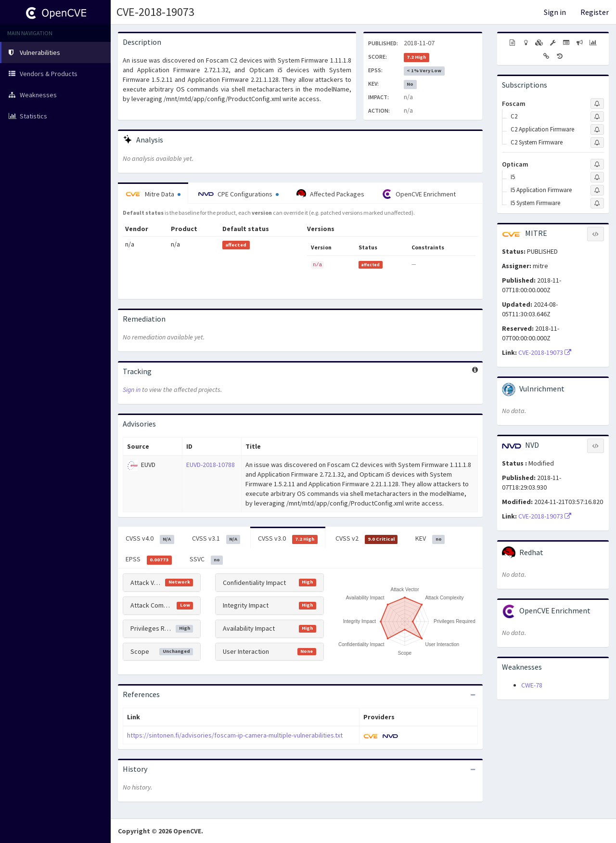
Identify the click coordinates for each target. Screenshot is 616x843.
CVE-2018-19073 (155, 12)
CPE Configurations (238, 194)
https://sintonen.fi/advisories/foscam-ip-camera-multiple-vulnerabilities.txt (235, 735)
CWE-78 (532, 685)
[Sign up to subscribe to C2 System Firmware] (597, 143)
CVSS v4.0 (150, 539)
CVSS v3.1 (216, 539)
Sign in (555, 12)
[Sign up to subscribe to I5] (597, 177)
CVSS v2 (367, 539)
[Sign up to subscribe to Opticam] (597, 164)
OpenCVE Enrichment (419, 194)
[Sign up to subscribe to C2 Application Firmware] (597, 130)
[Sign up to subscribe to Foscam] (597, 104)
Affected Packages (330, 194)
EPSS (149, 559)
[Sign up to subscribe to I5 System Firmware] (597, 203)
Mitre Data (153, 194)
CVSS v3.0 (288, 539)
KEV (430, 539)
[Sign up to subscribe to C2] (597, 117)
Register (595, 12)
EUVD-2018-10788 (211, 465)
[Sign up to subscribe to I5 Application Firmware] (597, 190)
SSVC (206, 559)
